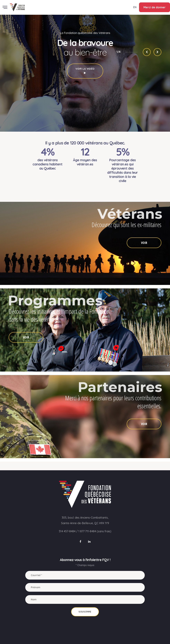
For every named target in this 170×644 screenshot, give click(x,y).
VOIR (144, 243)
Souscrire (85, 612)
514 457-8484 (67, 531)
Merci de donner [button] (155, 7)
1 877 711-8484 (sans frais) (95, 531)
